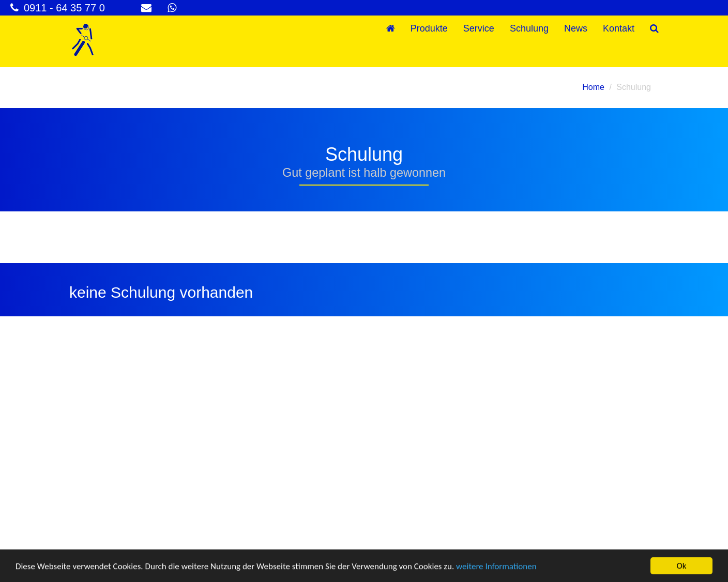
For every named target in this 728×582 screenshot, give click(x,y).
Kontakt (619, 28)
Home (593, 87)
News (576, 28)
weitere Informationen (496, 567)
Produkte (429, 28)
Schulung (529, 28)
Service (479, 28)
